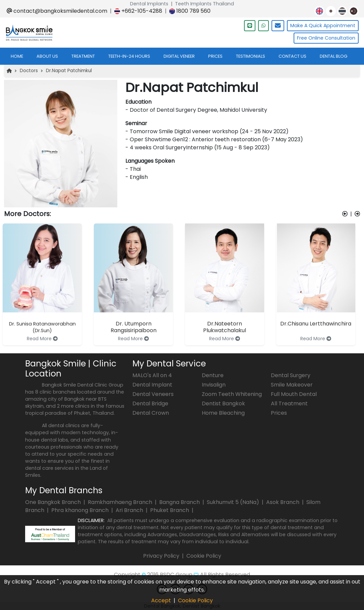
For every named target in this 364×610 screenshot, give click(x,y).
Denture (213, 375)
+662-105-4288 (138, 11)
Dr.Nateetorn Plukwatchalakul (225, 327)
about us (47, 56)
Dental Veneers (153, 394)
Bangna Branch (180, 502)
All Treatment (289, 403)
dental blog (333, 56)
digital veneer (179, 56)
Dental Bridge (150, 403)
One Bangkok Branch (54, 502)
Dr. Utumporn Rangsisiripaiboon (134, 327)
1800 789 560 (190, 11)
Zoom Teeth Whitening (232, 394)
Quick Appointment (323, 26)
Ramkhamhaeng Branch (121, 502)
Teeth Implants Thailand (204, 4)
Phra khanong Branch (81, 510)
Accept (161, 600)
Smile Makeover (292, 385)
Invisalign (214, 385)
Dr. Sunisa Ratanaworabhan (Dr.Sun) (42, 327)
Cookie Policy (204, 556)
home (17, 56)
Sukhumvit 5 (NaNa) (234, 502)
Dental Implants (149, 4)
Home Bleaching (223, 413)
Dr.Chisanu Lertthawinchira (316, 324)
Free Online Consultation (326, 38)
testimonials (251, 56)
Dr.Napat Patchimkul (69, 71)
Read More (42, 339)
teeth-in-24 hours (129, 56)
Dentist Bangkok (223, 403)
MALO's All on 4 (152, 375)
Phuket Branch (170, 510)
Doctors (29, 71)
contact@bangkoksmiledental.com (57, 11)
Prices (279, 413)
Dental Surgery (291, 375)
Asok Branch (283, 502)
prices (215, 56)
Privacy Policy (161, 556)
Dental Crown (151, 413)
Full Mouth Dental (294, 394)
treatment (83, 56)
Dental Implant (152, 385)
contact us (292, 56)
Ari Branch (130, 510)
